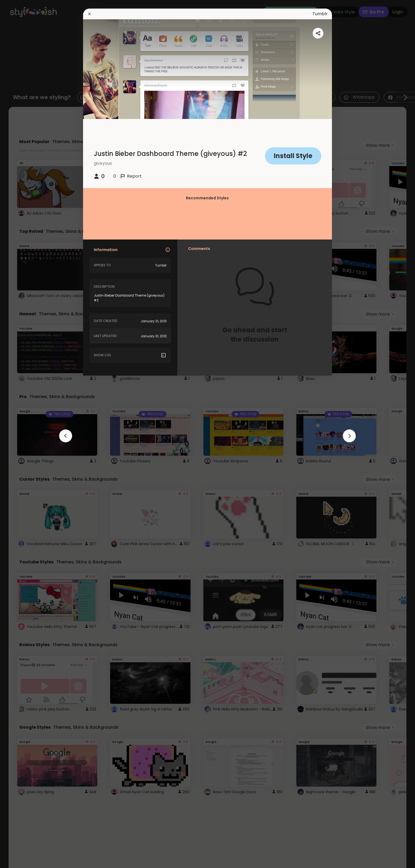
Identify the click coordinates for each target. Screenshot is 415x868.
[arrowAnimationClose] (66, 436)
